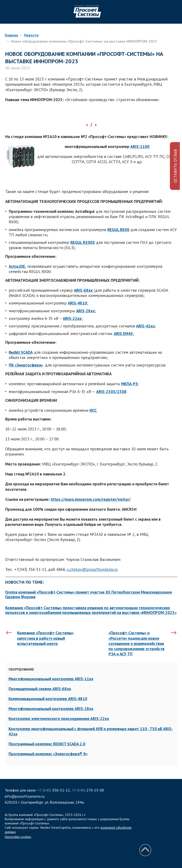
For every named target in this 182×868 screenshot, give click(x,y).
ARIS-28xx (85, 311)
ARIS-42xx (145, 326)
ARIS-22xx (72, 318)
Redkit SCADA (21, 352)
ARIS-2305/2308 (111, 392)
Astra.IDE (17, 266)
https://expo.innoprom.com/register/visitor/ (91, 499)
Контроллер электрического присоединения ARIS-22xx (59, 719)
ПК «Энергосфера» (26, 365)
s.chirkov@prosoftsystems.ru (92, 569)
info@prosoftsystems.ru (25, 796)
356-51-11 (54, 790)
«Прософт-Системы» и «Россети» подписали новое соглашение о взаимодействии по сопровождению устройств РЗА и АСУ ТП (136, 643)
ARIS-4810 (77, 303)
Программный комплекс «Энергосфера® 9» (48, 754)
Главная (11, 35)
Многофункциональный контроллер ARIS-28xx (51, 709)
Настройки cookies (18, 837)
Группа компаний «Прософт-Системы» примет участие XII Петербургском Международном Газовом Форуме (89, 595)
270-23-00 (88, 790)
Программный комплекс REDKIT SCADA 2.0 (47, 744)
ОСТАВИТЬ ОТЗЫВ (175, 166)
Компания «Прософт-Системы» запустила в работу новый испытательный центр (45, 638)
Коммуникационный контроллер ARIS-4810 (48, 699)
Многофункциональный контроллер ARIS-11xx (51, 679)
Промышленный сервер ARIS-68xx (40, 689)
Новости (31, 35)
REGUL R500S (83, 242)
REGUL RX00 (118, 230)
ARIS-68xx (83, 290)
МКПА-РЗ (129, 384)
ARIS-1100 (140, 147)
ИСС (93, 410)
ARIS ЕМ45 (123, 334)
